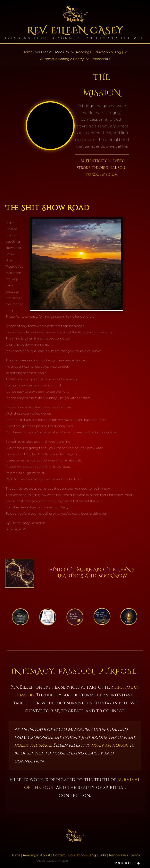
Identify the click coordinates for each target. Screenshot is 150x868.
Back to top (127, 863)
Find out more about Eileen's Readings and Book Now (92, 573)
